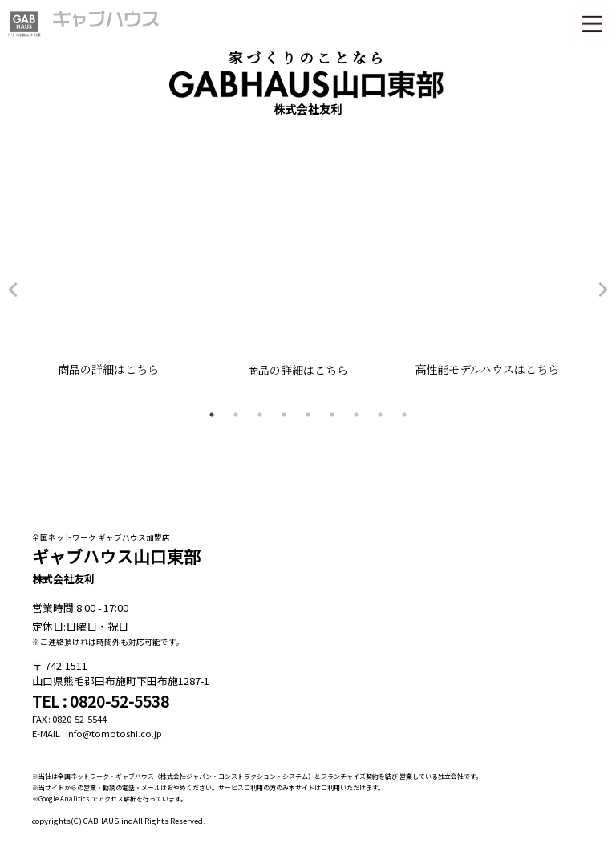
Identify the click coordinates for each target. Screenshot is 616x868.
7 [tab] (356, 415)
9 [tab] (404, 415)
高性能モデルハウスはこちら (498, 369)
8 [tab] (380, 415)
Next (603, 290)
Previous (13, 290)
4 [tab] (284, 415)
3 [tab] (260, 415)
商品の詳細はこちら (119, 369)
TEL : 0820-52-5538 (101, 701)
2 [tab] (236, 415)
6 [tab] (332, 415)
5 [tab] (308, 415)
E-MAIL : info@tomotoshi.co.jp (97, 733)
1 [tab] (212, 415)
